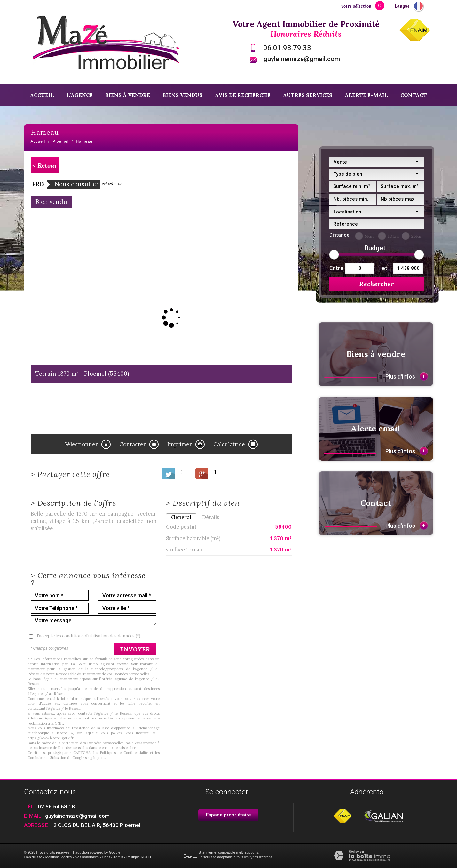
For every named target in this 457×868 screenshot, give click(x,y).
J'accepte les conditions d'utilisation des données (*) (88, 636)
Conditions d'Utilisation (47, 758)
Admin (118, 857)
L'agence (80, 95)
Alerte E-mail (366, 95)
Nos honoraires (87, 857)
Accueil (42, 95)
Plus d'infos (407, 376)
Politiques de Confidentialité (124, 753)
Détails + (213, 517)
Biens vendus (182, 95)
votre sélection (356, 6)
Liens (106, 857)
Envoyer (135, 649)
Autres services (308, 95)
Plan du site (33, 857)
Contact (414, 95)
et (385, 268)
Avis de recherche (243, 95)
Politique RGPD (139, 857)
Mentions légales (59, 857)
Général (181, 517)
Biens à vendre (128, 95)
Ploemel (60, 141)
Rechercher (377, 284)
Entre (336, 268)
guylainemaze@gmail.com (302, 59)
